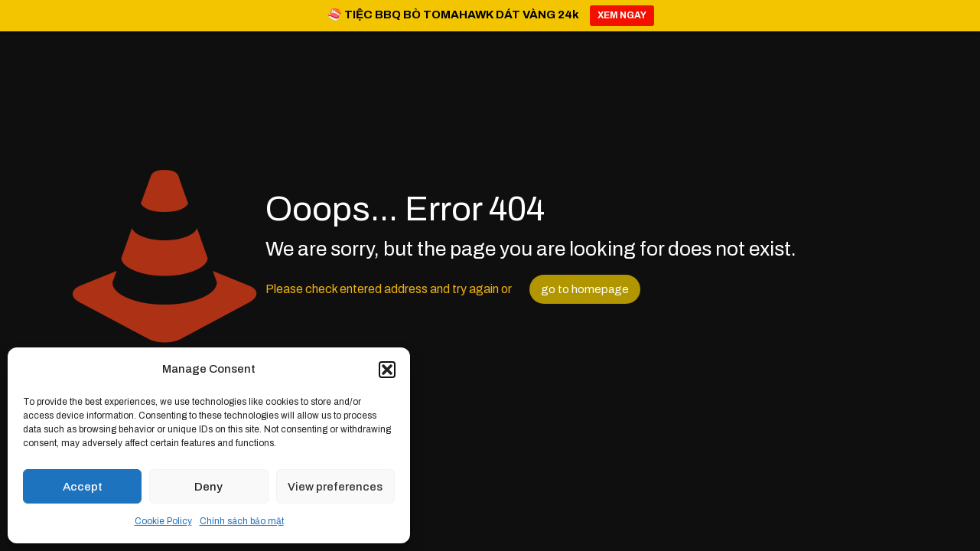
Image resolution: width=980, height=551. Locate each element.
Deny (208, 487)
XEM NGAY (622, 15)
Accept (83, 487)
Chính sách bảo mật (242, 521)
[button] (387, 370)
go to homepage (585, 289)
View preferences (335, 487)
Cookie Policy (163, 521)
